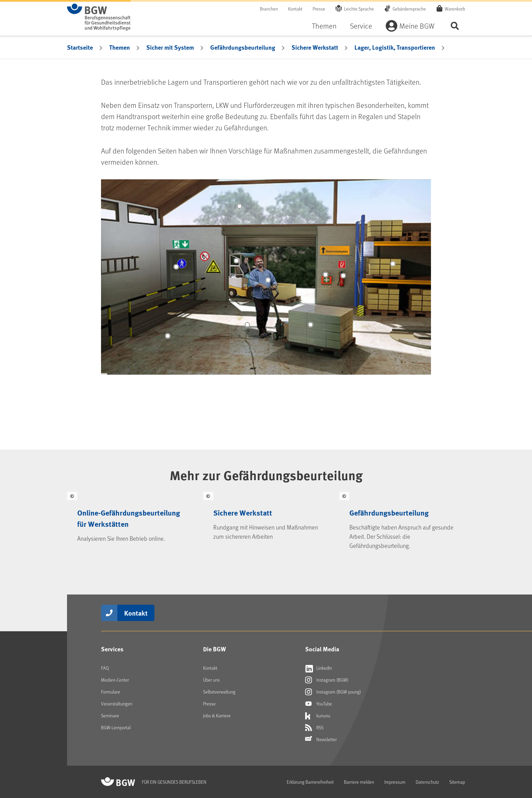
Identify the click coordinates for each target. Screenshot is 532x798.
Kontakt (295, 9)
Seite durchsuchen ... (455, 26)
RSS (314, 728)
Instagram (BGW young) (333, 692)
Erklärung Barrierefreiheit (310, 782)
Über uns (211, 680)
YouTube (319, 704)
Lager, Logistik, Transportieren (395, 47)
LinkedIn (319, 668)
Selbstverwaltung (219, 692)
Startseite (80, 47)
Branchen (269, 9)
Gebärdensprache (409, 9)
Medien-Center (115, 680)
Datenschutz (427, 782)
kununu (318, 716)
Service (361, 26)
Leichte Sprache (359, 9)
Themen (324, 26)
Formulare (111, 692)
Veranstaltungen (117, 704)
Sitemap (457, 782)
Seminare (110, 715)
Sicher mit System (170, 47)
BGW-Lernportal (116, 727)
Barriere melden (359, 782)
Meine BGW (417, 26)
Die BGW (214, 649)
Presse (319, 9)
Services (112, 649)
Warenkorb (455, 9)
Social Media (322, 649)
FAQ (105, 668)
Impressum (395, 782)
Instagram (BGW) (327, 680)
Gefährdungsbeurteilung (243, 47)
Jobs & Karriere (217, 715)
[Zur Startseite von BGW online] (99, 17)
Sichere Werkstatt (315, 47)
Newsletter (321, 739)
